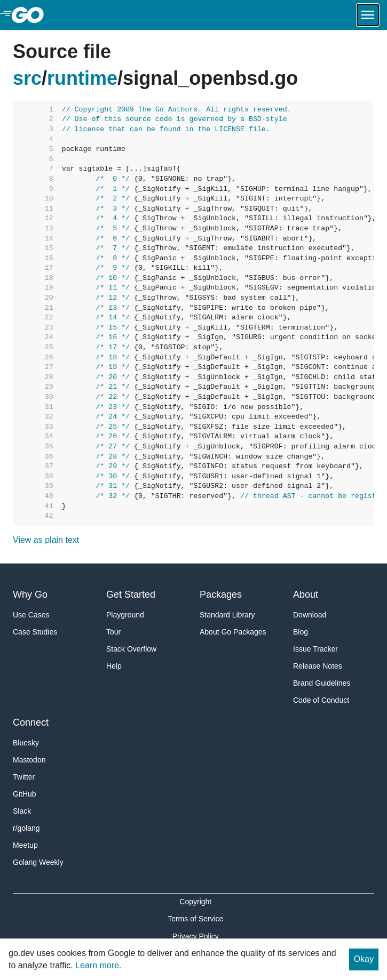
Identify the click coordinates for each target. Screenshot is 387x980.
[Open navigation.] (368, 15)
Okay (364, 959)
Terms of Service (195, 919)
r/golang (26, 828)
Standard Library (227, 615)
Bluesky (26, 743)
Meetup (25, 845)
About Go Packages (233, 632)
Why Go (30, 595)
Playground (125, 615)
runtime (82, 78)
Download (310, 615)
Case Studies (35, 632)
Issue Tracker (315, 649)
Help (114, 666)
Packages (221, 595)
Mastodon (29, 760)
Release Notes (318, 666)
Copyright (195, 902)
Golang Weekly (38, 862)
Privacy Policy (196, 936)
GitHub (25, 794)
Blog (301, 632)
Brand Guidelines (322, 683)
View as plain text (46, 540)
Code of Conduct (321, 700)
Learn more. (98, 965)
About (306, 595)
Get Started (131, 595)
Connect (31, 722)
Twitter (24, 777)
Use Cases (31, 615)
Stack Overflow (131, 649)
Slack (22, 811)
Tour (113, 632)
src (27, 78)
